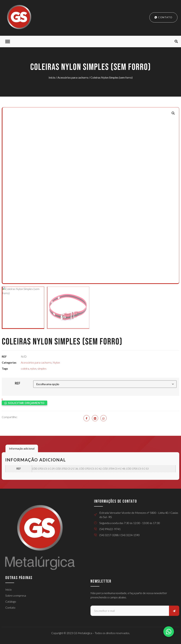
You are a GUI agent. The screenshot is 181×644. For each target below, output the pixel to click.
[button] (8, 41)
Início (52, 77)
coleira (25, 368)
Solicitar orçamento (26, 403)
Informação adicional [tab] (22, 448)
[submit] (174, 611)
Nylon (56, 362)
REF (18, 383)
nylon (33, 368)
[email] (130, 611)
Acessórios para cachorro (73, 77)
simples (42, 368)
